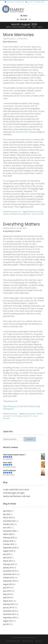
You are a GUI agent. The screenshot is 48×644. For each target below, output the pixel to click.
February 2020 (9, 538)
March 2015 (8, 561)
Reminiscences (16, 214)
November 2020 (10, 531)
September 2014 (10, 581)
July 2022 (7, 514)
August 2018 (8, 551)
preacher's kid (27, 416)
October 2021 (9, 524)
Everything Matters (21, 224)
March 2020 (8, 534)
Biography (31, 212)
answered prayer (30, 414)
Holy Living (39, 212)
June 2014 (7, 591)
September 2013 (10, 618)
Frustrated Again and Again (14, 493)
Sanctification (26, 214)
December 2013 (9, 611)
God (20, 212)
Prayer (15, 414)
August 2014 (8, 584)
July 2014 (7, 588)
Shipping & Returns (13, 641)
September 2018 (10, 548)
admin (25, 39)
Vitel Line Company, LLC (29, 637)
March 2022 (8, 518)
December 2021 (9, 521)
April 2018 (7, 558)
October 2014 (9, 578)
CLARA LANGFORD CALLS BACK (16, 490)
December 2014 (9, 571)
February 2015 (9, 564)
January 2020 (8, 541)
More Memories (18, 35)
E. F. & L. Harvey (16, 416)
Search (30, 439)
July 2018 (7, 554)
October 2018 (9, 544)
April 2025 (7, 511)
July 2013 (7, 624)
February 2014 (9, 604)
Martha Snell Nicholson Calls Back (17, 496)
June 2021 (7, 528)
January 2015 (8, 568)
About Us (39, 641)
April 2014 (7, 598)
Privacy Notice (28, 641)
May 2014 (7, 594)
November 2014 (10, 574)
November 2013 (10, 614)
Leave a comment (38, 214)
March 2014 (8, 601)
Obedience (7, 214)
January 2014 (8, 608)
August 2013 (8, 621)
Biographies (13, 212)
